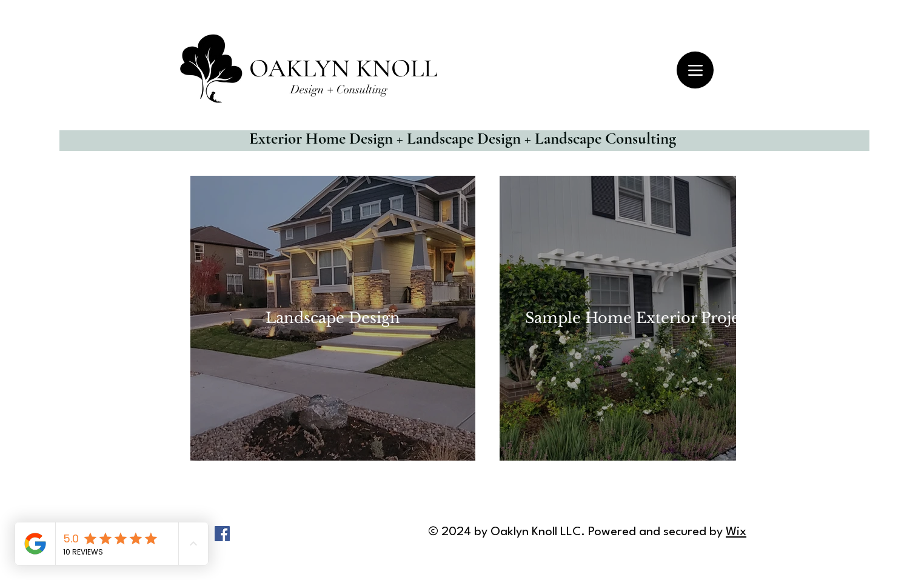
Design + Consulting (339, 90)
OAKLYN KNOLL (343, 68)
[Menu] (695, 70)
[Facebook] (222, 534)
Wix (736, 532)
